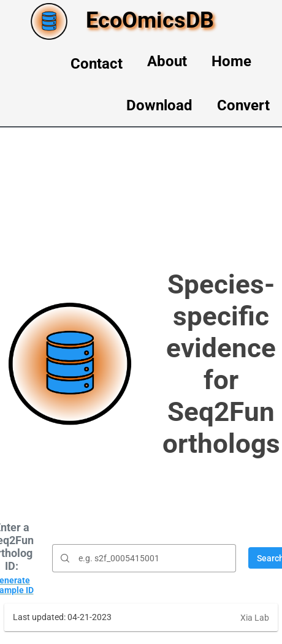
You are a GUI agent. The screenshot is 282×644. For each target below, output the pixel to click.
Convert (243, 105)
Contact (97, 64)
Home (231, 61)
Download (159, 105)
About (167, 61)
